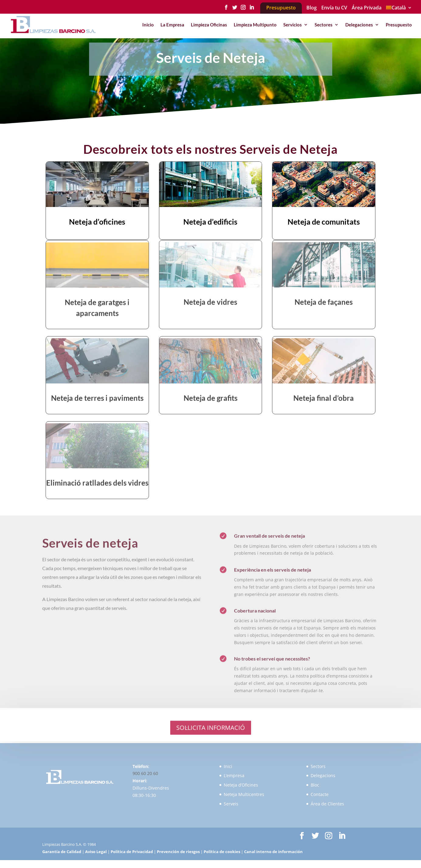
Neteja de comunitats (324, 222)
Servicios (293, 25)
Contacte (320, 794)
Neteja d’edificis (210, 222)
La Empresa (172, 25)
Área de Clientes (327, 804)
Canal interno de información (273, 852)
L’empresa (234, 775)
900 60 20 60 (145, 773)
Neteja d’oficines (97, 222)
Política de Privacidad (132, 852)
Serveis (231, 804)
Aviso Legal (96, 852)
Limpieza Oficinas (209, 25)
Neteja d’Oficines (241, 785)
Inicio (148, 25)
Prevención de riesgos (178, 852)
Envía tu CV (334, 8)
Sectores (324, 25)
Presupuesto (399, 25)
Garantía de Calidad (62, 852)
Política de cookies (222, 852)
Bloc (315, 785)
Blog (312, 8)
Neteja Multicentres (244, 794)
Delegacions (323, 775)
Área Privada (367, 8)
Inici (228, 766)
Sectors (318, 766)
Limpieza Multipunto (255, 25)
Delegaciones (359, 25)
